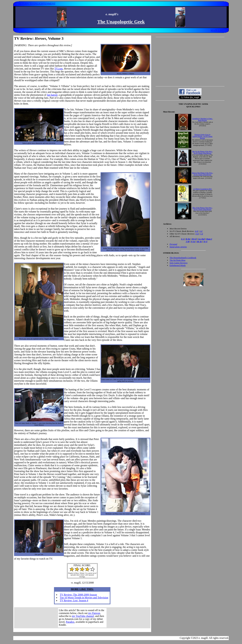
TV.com (59, 69)
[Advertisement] (190, 62)
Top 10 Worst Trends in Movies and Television (84, 598)
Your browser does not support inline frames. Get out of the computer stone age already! (82, 618)
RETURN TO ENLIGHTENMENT (37, 4)
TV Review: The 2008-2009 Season (78, 595)
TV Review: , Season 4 (74, 600)
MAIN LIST (217, 30)
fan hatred (52, 95)
